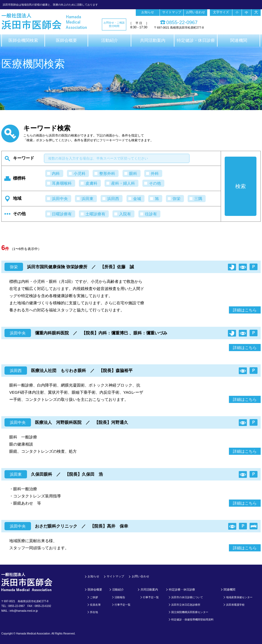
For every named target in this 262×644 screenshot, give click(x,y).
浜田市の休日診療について (187, 597)
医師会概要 (66, 40)
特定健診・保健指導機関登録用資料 (192, 620)
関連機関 (239, 40)
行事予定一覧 (123, 605)
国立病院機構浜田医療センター (190, 612)
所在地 (94, 612)
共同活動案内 (153, 40)
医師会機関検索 (23, 40)
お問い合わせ (196, 12)
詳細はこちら (245, 310)
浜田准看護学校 (235, 605)
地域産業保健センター (239, 597)
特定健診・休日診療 (196, 40)
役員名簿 (95, 605)
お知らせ (148, 12)
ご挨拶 (94, 597)
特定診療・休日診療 (182, 589)
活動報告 (120, 597)
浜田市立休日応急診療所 (186, 605)
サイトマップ (172, 12)
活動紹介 (110, 40)
